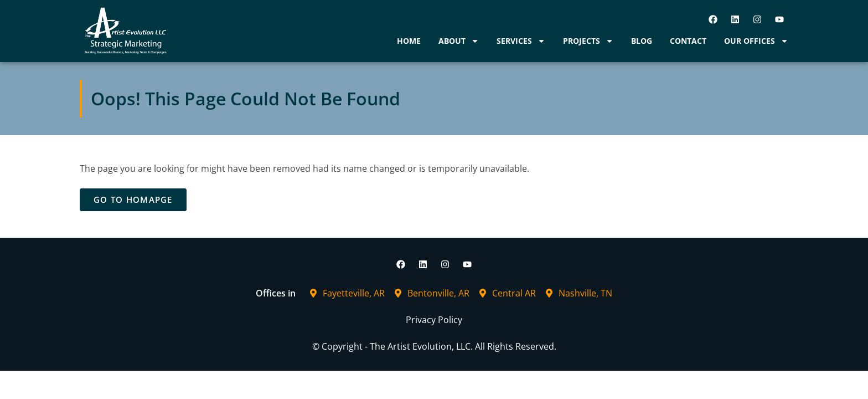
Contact (688, 41)
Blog (642, 41)
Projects (588, 41)
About (459, 41)
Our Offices (756, 41)
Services (521, 41)
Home (409, 41)
